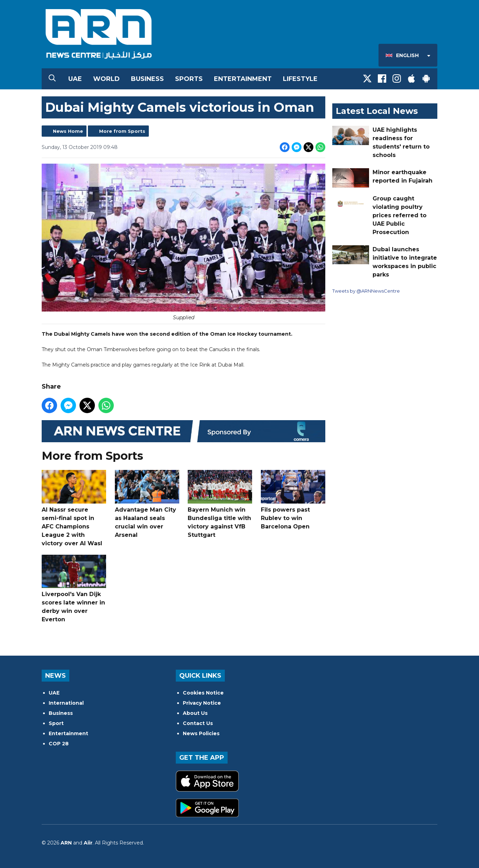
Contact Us (198, 723)
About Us (195, 713)
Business (147, 79)
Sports (189, 79)
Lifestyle (300, 79)
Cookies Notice (203, 693)
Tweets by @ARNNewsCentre (366, 291)
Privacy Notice (202, 703)
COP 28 (59, 744)
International (66, 703)
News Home (68, 131)
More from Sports (122, 131)
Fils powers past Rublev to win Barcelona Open (293, 500)
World (106, 79)
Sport (56, 723)
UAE (75, 79)
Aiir (88, 843)
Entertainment (243, 79)
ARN (66, 843)
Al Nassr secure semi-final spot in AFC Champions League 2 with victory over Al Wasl (74, 508)
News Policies (201, 733)
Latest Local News (377, 111)
